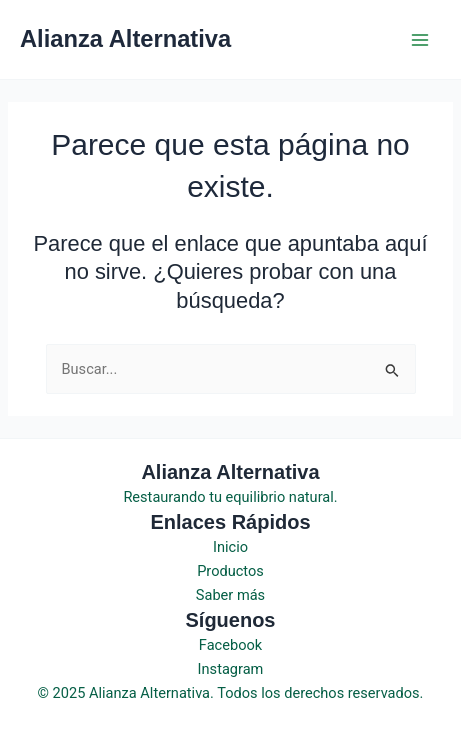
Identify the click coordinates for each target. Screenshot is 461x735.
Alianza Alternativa (125, 39)
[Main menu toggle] (420, 40)
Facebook (230, 645)
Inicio (230, 547)
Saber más (230, 595)
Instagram (231, 669)
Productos (230, 571)
